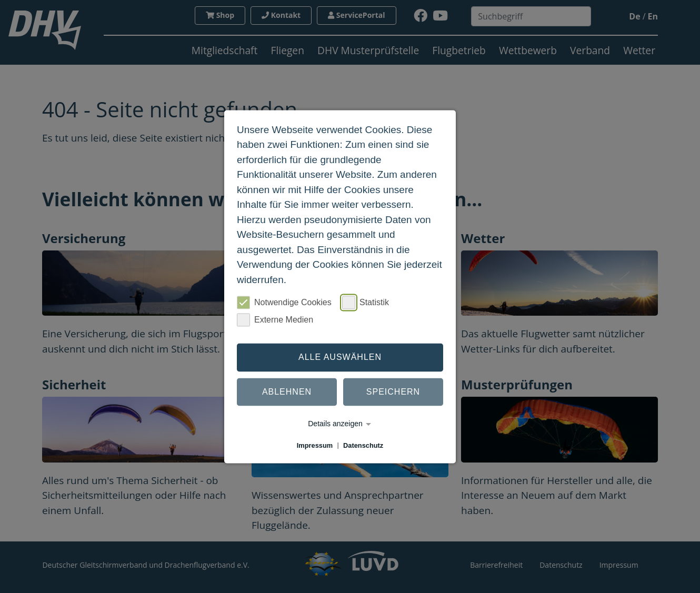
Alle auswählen (340, 357)
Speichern (393, 392)
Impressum (315, 445)
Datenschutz (363, 445)
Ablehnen (287, 392)
